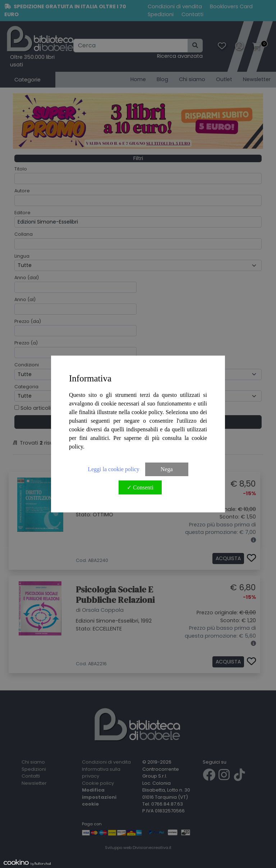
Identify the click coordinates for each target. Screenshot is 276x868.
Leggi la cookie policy (114, 469)
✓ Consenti (140, 487)
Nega (167, 469)
